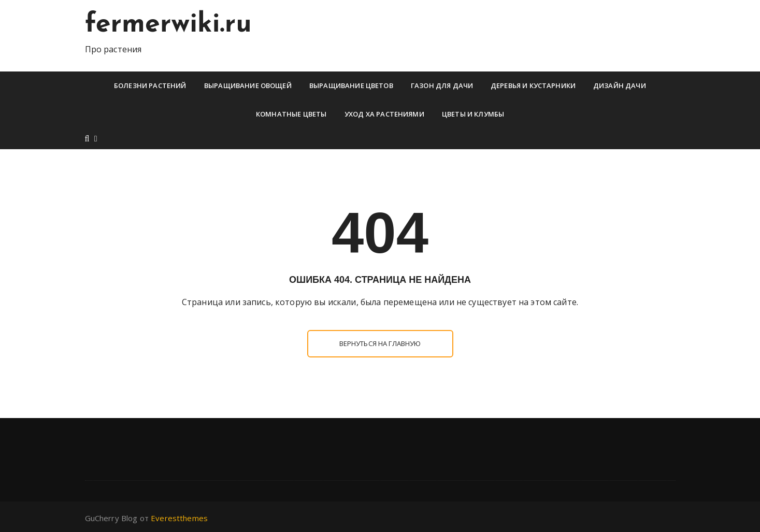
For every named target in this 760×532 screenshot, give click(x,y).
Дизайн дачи (620, 85)
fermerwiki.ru (168, 25)
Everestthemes (179, 518)
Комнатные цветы (291, 114)
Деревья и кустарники (533, 85)
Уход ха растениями (384, 114)
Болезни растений (150, 85)
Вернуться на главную (380, 343)
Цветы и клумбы (473, 114)
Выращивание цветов (351, 85)
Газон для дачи (442, 85)
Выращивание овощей (248, 85)
